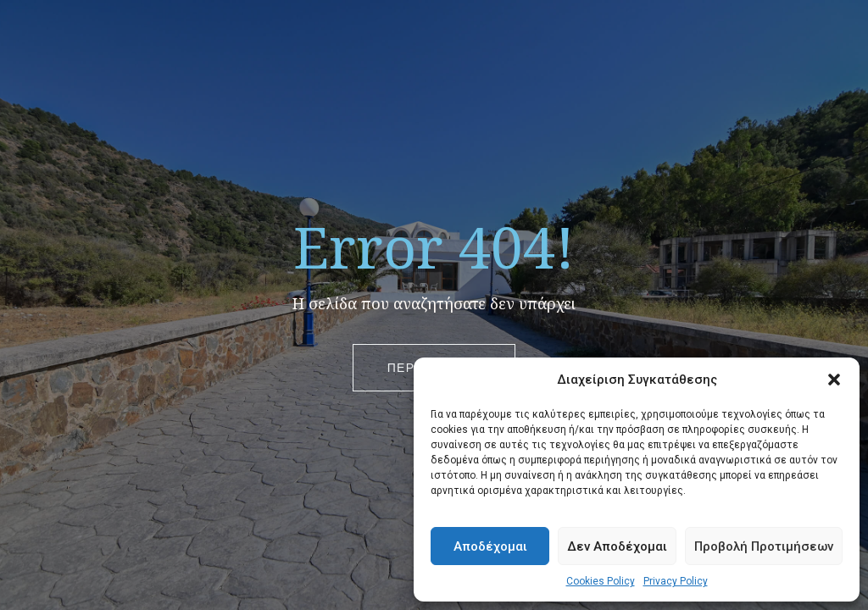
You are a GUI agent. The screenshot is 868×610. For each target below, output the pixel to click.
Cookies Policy (601, 581)
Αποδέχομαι (490, 546)
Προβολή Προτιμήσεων (764, 546)
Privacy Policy (676, 581)
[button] (834, 380)
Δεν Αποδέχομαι (617, 546)
